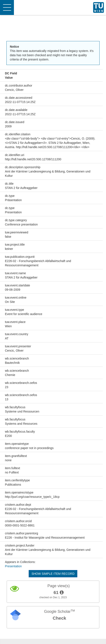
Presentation (13, 566)
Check (59, 618)
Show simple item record (53, 574)
